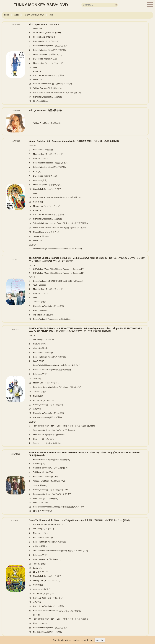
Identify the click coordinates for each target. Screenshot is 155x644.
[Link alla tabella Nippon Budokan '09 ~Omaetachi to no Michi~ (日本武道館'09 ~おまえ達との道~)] (75, 252)
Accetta (100, 640)
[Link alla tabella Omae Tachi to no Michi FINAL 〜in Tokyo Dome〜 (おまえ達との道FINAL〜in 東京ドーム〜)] (75, 636)
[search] (116, 5)
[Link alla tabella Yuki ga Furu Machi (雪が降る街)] (75, 136)
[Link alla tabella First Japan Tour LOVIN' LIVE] (75, 105)
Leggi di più (86, 640)
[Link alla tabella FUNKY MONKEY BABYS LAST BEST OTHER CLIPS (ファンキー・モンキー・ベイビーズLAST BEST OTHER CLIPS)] (75, 515)
